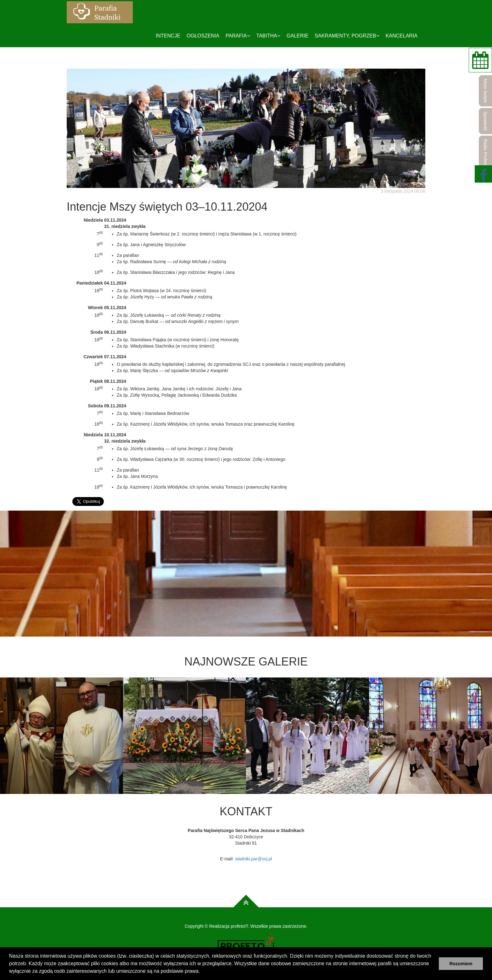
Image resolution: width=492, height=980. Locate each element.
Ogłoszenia (203, 36)
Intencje (168, 36)
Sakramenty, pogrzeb (347, 36)
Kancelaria (402, 36)
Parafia (238, 36)
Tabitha (268, 36)
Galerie (297, 36)
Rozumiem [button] (461, 964)
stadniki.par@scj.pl (254, 859)
